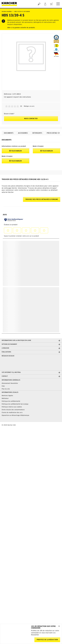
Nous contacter (31, 119)
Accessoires (23, 133)
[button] (59, 133)
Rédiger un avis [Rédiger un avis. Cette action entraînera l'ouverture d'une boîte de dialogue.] (29, 106)
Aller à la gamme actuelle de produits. (21, 28)
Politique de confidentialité (11, 401)
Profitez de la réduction (47, 640)
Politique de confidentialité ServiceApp (15, 404)
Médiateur (5, 399)
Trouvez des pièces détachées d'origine (42, 199)
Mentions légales (7, 396)
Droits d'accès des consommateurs (13, 410)
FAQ (3, 386)
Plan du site (6, 389)
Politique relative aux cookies (12, 407)
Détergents (37, 133)
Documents (9, 133)
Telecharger (15, 151)
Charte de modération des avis (12, 413)
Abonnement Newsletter (10, 383)
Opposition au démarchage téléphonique (15, 415)
